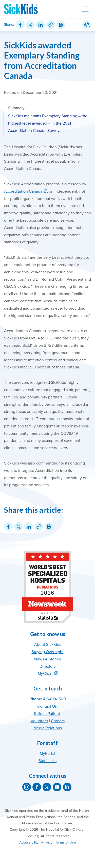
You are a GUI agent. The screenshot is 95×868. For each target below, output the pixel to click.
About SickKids (48, 645)
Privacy (47, 842)
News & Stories (48, 659)
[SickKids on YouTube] (57, 787)
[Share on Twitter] (30, 25)
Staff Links (48, 761)
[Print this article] (61, 25)
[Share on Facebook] (20, 25)
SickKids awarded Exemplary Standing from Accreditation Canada (42, 60)
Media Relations (48, 728)
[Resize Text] (87, 25)
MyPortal (48, 754)
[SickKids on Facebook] (37, 787)
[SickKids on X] (47, 787)
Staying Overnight (48, 652)
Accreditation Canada (23, 191)
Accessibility (29, 842)
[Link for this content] (51, 25)
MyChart (45, 674)
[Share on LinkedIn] (41, 25)
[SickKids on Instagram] (27, 787)
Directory (48, 667)
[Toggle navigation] (85, 9)
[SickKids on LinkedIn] (67, 787)
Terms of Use (66, 842)
